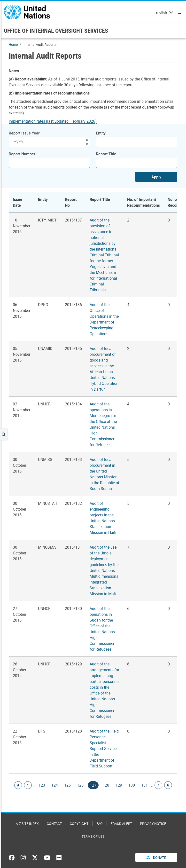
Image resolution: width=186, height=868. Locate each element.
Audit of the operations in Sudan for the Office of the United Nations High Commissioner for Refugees (102, 629)
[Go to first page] (18, 785)
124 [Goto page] (55, 785)
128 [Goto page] (106, 785)
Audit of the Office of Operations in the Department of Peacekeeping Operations (104, 319)
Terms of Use (93, 836)
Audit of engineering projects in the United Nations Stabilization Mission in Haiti (103, 518)
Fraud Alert (121, 824)
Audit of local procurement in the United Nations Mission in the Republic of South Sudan (105, 474)
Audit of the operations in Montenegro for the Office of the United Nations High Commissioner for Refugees (103, 424)
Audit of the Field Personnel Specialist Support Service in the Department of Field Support (104, 749)
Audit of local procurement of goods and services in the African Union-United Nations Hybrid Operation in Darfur (104, 369)
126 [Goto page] (80, 785)
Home (13, 44)
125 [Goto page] (67, 785)
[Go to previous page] (28, 785)
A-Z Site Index (27, 824)
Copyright (79, 824)
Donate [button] (156, 857)
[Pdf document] (56, 121)
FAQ (100, 824)
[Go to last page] (168, 785)
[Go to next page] (158, 785)
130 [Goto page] (132, 785)
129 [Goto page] (119, 785)
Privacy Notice (153, 824)
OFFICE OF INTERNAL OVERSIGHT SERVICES (56, 31)
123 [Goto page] (42, 785)
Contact (54, 824)
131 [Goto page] (144, 785)
